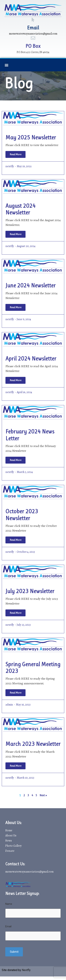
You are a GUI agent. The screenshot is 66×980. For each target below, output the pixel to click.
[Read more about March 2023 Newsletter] (15, 766)
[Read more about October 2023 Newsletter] (15, 540)
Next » (43, 795)
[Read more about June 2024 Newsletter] (15, 307)
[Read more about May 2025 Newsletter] (15, 154)
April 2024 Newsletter (31, 359)
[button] (6, 65)
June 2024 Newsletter (31, 286)
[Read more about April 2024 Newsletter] (15, 380)
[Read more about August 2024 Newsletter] (15, 234)
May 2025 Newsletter (31, 138)
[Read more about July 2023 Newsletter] (15, 613)
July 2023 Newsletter (30, 591)
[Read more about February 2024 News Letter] (15, 460)
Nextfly (26, 970)
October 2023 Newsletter (22, 515)
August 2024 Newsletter (21, 209)
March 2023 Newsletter (33, 744)
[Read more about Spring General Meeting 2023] (15, 693)
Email (33, 28)
